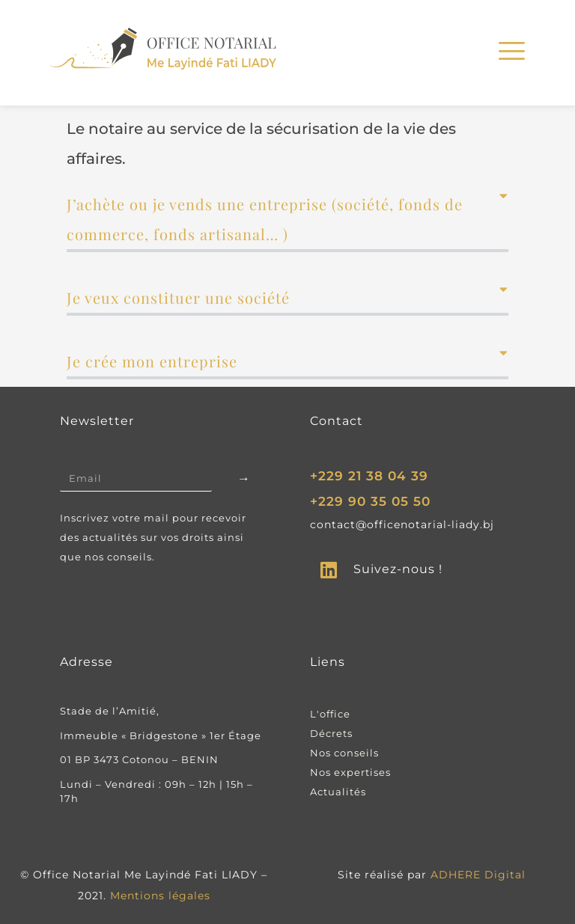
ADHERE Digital (478, 875)
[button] (287, 221)
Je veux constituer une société (178, 297)
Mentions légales (160, 896)
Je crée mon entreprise (152, 361)
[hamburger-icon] (509, 53)
